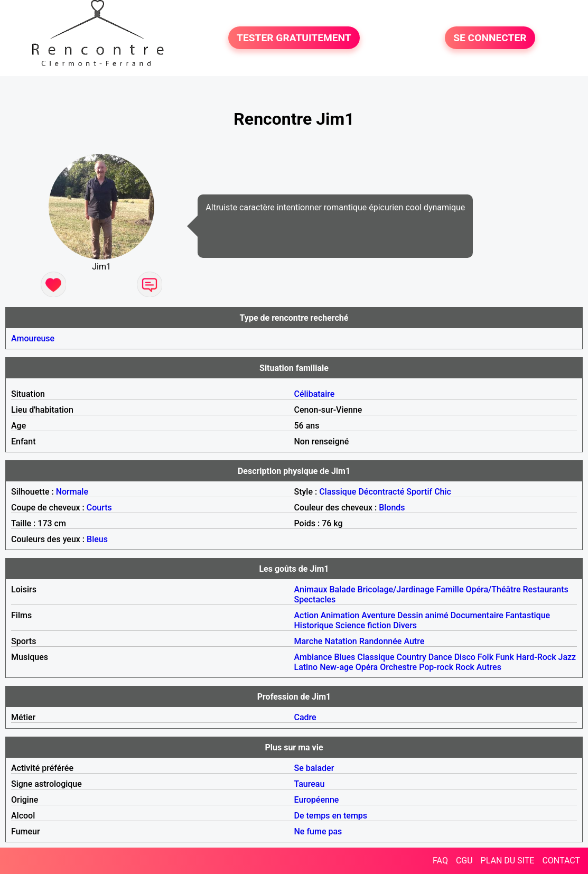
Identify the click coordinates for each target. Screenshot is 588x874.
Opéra (367, 667)
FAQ (440, 861)
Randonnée (381, 641)
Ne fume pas (318, 831)
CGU (464, 861)
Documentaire (477, 615)
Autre (414, 641)
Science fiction (363, 625)
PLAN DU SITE (508, 861)
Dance (440, 657)
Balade (342, 589)
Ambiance (313, 657)
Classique (338, 492)
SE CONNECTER (490, 38)
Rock (465, 667)
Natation (340, 641)
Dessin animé (423, 615)
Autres (489, 667)
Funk (505, 657)
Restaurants (546, 589)
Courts (99, 508)
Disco (465, 657)
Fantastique (528, 615)
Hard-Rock (536, 657)
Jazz (567, 657)
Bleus (97, 539)
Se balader (314, 768)
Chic (443, 492)
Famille (450, 589)
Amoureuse (33, 338)
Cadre (305, 717)
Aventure (378, 615)
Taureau (310, 784)
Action (306, 615)
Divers (405, 625)
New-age (337, 667)
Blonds (392, 508)
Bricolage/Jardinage (395, 589)
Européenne (317, 800)
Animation (340, 615)
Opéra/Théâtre (493, 589)
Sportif (419, 492)
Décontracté (381, 492)
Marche (309, 641)
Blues (344, 657)
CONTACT (561, 861)
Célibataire (315, 394)
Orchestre (398, 667)
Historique (314, 625)
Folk (486, 657)
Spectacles (315, 599)
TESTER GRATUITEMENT (294, 38)
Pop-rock (436, 667)
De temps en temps (331, 816)
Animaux (311, 589)
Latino (306, 667)
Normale (72, 492)
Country (412, 657)
